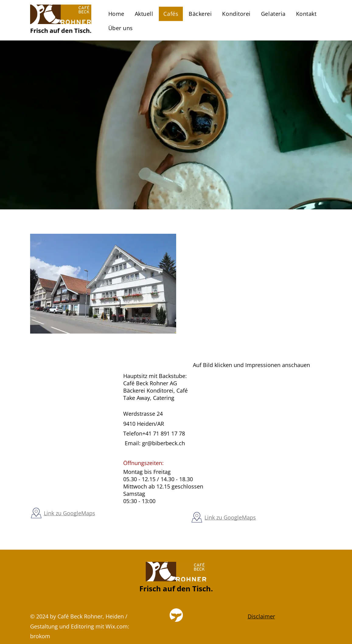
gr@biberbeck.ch (164, 443)
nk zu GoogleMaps (72, 513)
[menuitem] (116, 14)
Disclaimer (261, 616)
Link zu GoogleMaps (230, 517)
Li (46, 513)
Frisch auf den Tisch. (61, 31)
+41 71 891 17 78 (164, 433)
